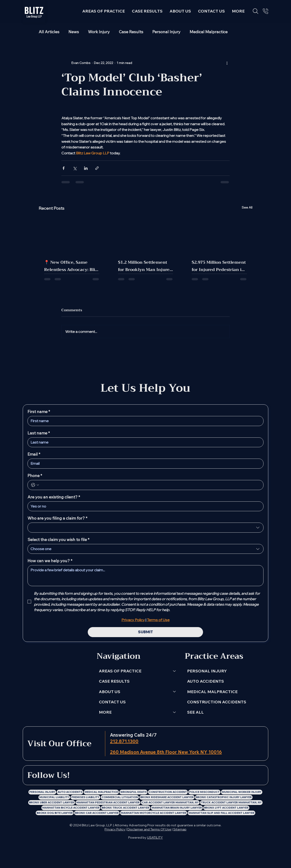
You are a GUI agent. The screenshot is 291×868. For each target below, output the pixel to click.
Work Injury (99, 32)
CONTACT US (112, 702)
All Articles (49, 32)
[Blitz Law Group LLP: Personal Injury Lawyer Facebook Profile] (127, 776)
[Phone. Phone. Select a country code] (35, 485)
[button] (238, 11)
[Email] (144, 464)
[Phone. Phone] (150, 485)
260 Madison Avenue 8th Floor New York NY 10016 (166, 752)
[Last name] (144, 442)
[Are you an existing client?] (144, 506)
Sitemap (180, 829)
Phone (35, 476)
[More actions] (227, 63)
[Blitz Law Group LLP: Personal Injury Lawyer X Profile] (150, 776)
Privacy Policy (115, 829)
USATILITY (155, 837)
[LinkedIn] (115, 776)
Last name (39, 433)
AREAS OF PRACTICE (120, 671)
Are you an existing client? (54, 497)
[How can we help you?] (145, 576)
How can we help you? (50, 561)
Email (34, 454)
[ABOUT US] (175, 692)
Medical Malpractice (209, 32)
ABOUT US (110, 692)
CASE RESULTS (114, 681)
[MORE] (175, 712)
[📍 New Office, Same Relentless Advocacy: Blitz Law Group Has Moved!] (72, 234)
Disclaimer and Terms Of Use (149, 829)
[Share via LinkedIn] (86, 168)
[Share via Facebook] (64, 168)
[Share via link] (97, 168)
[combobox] (145, 528)
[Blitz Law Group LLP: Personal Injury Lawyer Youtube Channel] (161, 776)
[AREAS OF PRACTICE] (175, 671)
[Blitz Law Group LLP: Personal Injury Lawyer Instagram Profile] (138, 776)
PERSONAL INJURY (207, 671)
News (74, 32)
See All (247, 207)
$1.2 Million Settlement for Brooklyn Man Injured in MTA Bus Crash (145, 266)
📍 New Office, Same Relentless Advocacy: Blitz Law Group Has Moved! (71, 266)
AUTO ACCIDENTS (206, 681)
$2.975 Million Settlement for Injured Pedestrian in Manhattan (219, 266)
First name (39, 412)
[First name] (144, 421)
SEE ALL (195, 712)
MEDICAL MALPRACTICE (212, 692)
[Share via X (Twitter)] (75, 168)
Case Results (131, 32)
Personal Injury (166, 32)
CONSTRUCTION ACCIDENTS (217, 702)
